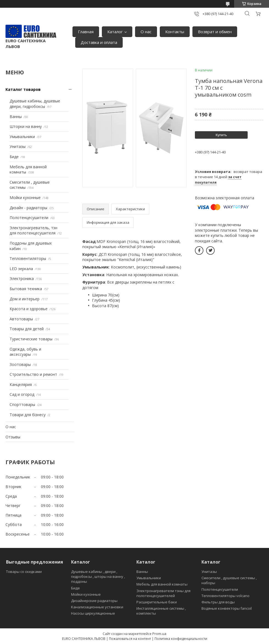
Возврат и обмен (215, 32)
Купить (221, 135)
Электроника (22, 278)
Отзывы (13, 437)
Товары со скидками (24, 572)
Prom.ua (159, 634)
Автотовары (21, 319)
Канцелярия (21, 384)
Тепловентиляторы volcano (225, 596)
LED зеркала (21, 269)
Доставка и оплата (99, 42)
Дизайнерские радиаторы (94, 601)
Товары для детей (27, 329)
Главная (86, 32)
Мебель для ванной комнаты (162, 584)
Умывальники (22, 137)
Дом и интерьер (25, 299)
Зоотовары (20, 364)
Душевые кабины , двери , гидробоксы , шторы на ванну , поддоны (98, 576)
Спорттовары (22, 404)
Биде (14, 157)
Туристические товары (31, 339)
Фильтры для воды (218, 602)
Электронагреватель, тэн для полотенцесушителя (33, 230)
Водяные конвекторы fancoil (227, 608)
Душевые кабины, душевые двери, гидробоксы (35, 104)
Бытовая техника (26, 289)
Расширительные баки (157, 602)
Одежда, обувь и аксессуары (25, 352)
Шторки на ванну (26, 126)
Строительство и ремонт (33, 374)
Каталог (115, 32)
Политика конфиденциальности (181, 639)
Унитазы (18, 146)
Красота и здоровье (29, 309)
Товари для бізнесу (28, 415)
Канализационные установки (97, 607)
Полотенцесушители (29, 218)
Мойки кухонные (25, 198)
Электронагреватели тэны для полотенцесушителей (163, 593)
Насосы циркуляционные (93, 613)
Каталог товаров (23, 89)
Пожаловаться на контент (130, 639)
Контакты (175, 32)
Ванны (16, 117)
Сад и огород (22, 394)
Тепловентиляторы (28, 258)
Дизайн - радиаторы (28, 208)
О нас (146, 32)
